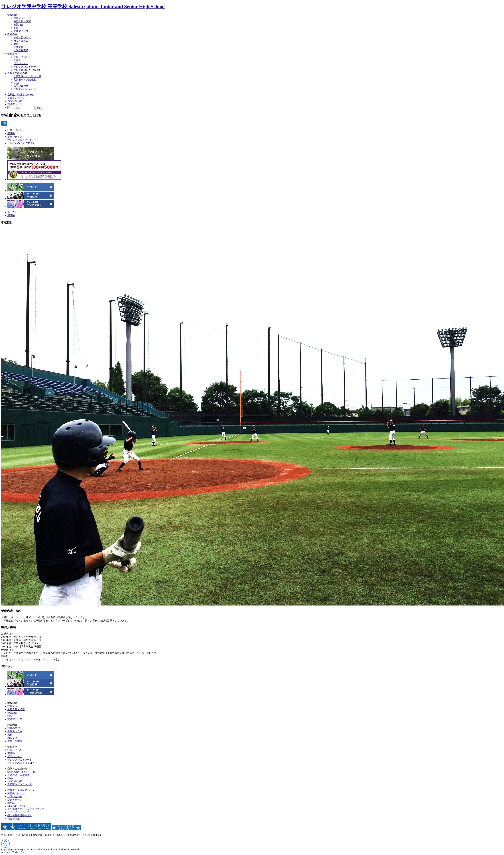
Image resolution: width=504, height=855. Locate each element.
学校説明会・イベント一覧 (27, 76)
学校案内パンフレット (26, 89)
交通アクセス (21, 31)
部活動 (17, 60)
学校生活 (12, 54)
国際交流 (18, 47)
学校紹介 (12, 15)
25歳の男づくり (22, 38)
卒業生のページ (16, 98)
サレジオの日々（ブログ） (22, 763)
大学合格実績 (21, 50)
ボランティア (21, 63)
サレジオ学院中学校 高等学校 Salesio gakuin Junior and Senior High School (83, 6)
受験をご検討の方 (17, 73)
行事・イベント (22, 57)
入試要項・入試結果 (25, 80)
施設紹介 (18, 25)
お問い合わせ (21, 86)
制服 (16, 28)
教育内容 (12, 34)
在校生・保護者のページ (21, 95)
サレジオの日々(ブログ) (27, 70)
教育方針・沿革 (22, 21)
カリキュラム (21, 41)
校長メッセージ (22, 18)
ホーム (11, 212)
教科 (16, 44)
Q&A (16, 83)
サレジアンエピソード (26, 67)
